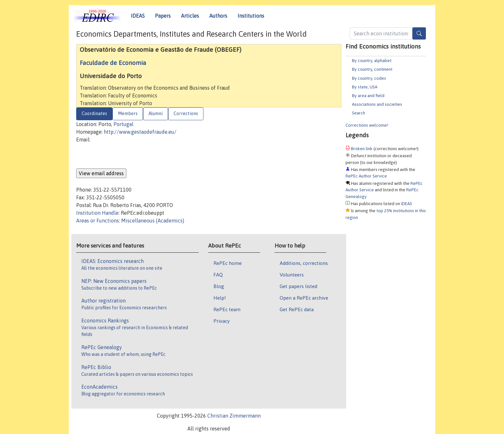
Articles (190, 16)
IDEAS (138, 16)
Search (359, 113)
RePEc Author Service (366, 176)
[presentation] (125, 156)
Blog (219, 286)
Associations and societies (377, 104)
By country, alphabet (372, 60)
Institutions (251, 16)
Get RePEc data (297, 309)
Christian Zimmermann (234, 416)
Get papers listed (298, 286)
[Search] (419, 33)
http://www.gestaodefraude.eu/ (140, 132)
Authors (218, 16)
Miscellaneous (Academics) (153, 221)
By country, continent (372, 69)
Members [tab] (128, 113)
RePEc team (227, 309)
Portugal (123, 124)
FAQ (218, 275)
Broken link (362, 149)
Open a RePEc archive (304, 298)
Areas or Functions (98, 221)
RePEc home (228, 263)
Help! (220, 298)
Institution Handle (97, 213)
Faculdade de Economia (113, 63)
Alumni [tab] (156, 113)
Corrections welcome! (367, 125)
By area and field (368, 95)
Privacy (221, 321)
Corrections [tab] (186, 113)
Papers (163, 16)
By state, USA (365, 87)
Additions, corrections (304, 263)
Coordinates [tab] (94, 113)
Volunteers (292, 275)
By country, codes (369, 78)
